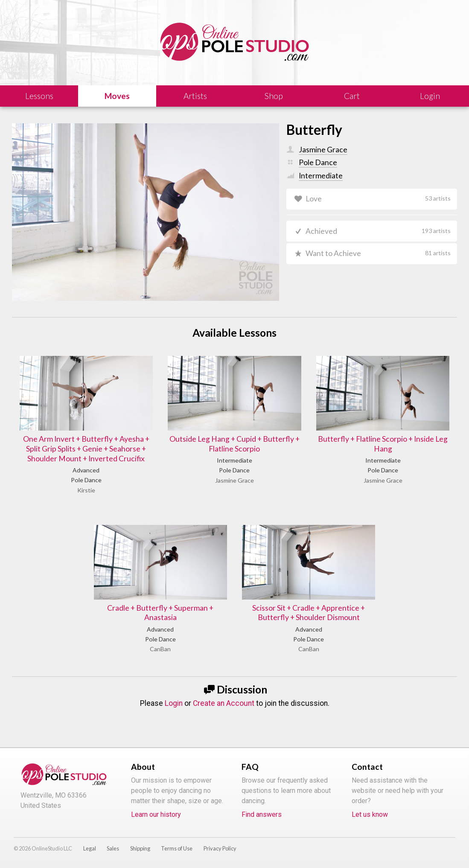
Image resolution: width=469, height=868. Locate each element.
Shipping (140, 848)
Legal (90, 848)
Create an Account (224, 703)
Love (378, 199)
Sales (113, 848)
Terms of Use (177, 848)
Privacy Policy (220, 848)
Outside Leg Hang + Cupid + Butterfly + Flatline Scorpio (234, 444)
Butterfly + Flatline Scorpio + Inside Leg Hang (383, 444)
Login (174, 703)
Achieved (378, 231)
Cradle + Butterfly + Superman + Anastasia (160, 613)
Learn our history (156, 814)
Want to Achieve (378, 253)
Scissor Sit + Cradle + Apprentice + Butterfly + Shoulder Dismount (309, 613)
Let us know (370, 814)
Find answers (262, 814)
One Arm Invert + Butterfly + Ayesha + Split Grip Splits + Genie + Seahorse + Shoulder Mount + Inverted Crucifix (86, 449)
